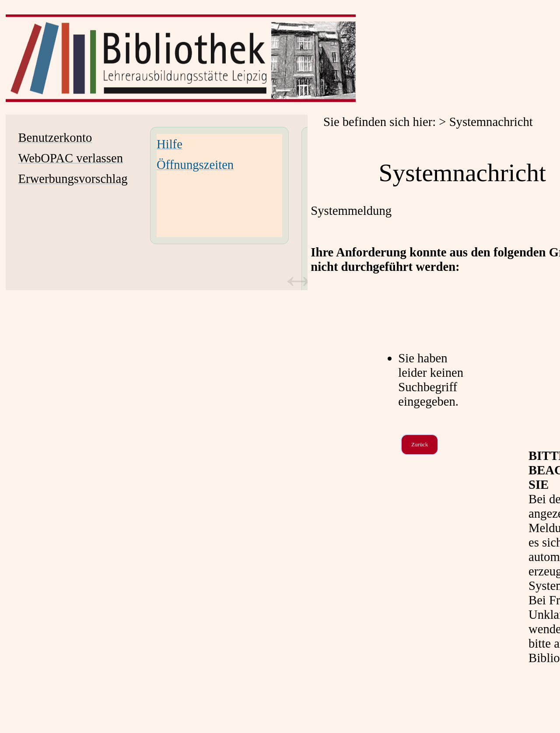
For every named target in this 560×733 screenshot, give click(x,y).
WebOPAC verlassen (70, 158)
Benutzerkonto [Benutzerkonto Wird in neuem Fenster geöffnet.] (55, 137)
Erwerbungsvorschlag (73, 179)
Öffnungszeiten (195, 165)
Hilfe (170, 144)
